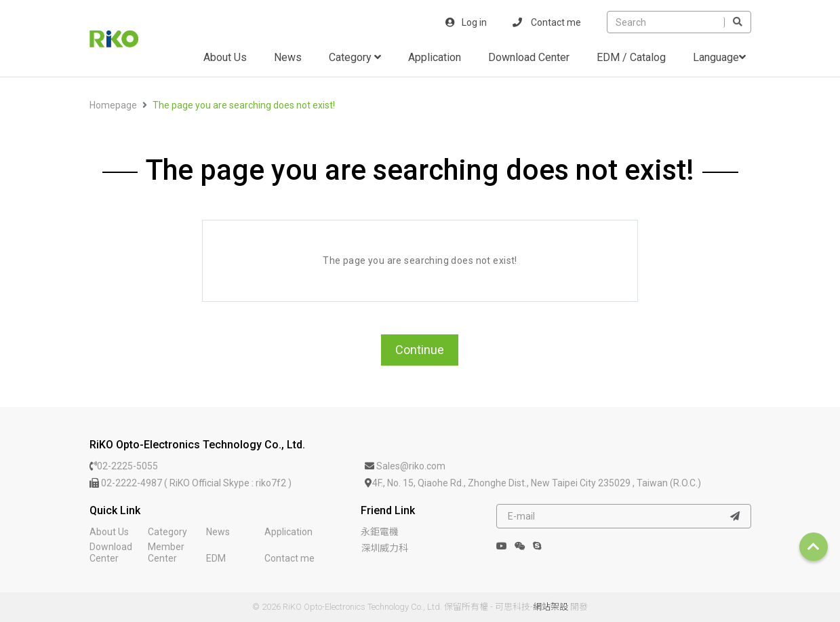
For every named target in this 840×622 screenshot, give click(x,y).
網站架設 (551, 607)
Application (435, 57)
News (288, 57)
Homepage (113, 105)
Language (719, 57)
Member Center (166, 552)
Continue (420, 350)
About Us (225, 57)
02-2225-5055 (124, 466)
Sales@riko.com (405, 466)
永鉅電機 (380, 532)
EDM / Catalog (631, 57)
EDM (216, 558)
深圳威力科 (384, 548)
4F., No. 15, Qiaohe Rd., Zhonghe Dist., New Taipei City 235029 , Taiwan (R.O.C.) (533, 483)
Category (355, 57)
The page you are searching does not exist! (244, 105)
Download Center (529, 57)
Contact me (547, 23)
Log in (466, 23)
